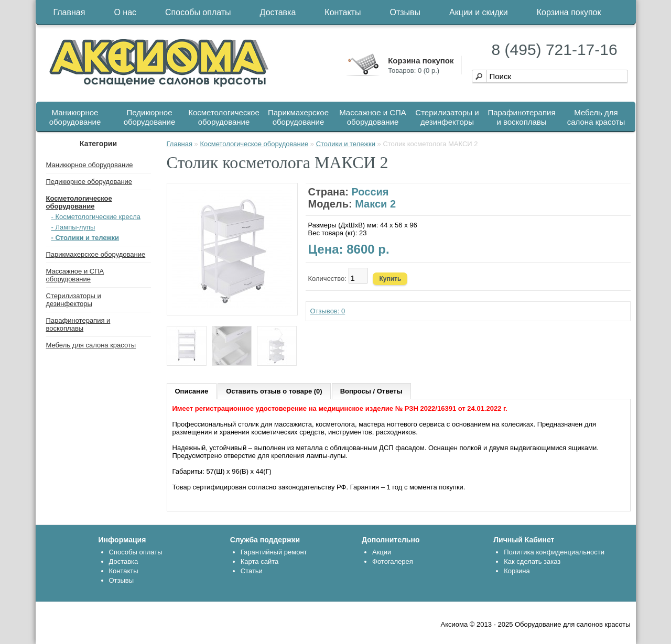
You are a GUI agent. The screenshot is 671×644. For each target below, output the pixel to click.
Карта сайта (259, 561)
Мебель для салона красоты (596, 117)
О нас (125, 12)
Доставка (278, 12)
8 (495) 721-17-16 (555, 50)
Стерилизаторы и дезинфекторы (447, 117)
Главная (69, 12)
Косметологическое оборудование (224, 117)
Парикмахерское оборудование (298, 117)
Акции (382, 552)
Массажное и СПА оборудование (373, 117)
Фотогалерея (393, 561)
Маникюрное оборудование (75, 117)
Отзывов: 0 (328, 311)
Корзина (517, 571)
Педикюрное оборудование (150, 117)
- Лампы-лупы (73, 227)
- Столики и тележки (85, 238)
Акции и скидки (479, 12)
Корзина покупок (569, 12)
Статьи (252, 571)
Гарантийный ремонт (274, 552)
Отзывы (405, 12)
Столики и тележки (346, 144)
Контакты (343, 12)
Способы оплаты (198, 12)
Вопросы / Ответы (371, 391)
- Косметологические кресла (96, 217)
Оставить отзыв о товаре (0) (274, 391)
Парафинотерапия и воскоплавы (521, 117)
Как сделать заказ (532, 561)
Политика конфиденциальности (554, 552)
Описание (192, 391)
